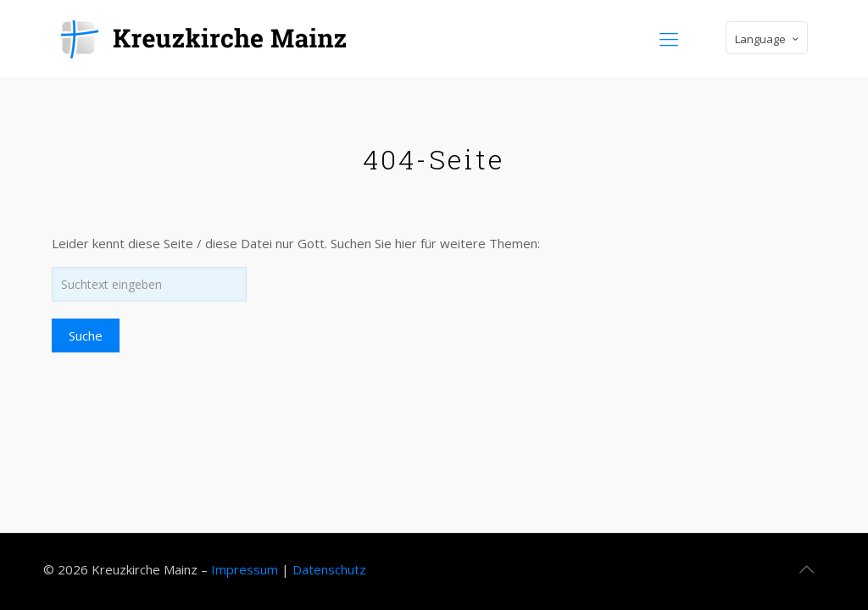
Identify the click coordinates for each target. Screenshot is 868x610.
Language (768, 39)
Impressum (245, 569)
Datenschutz (329, 569)
